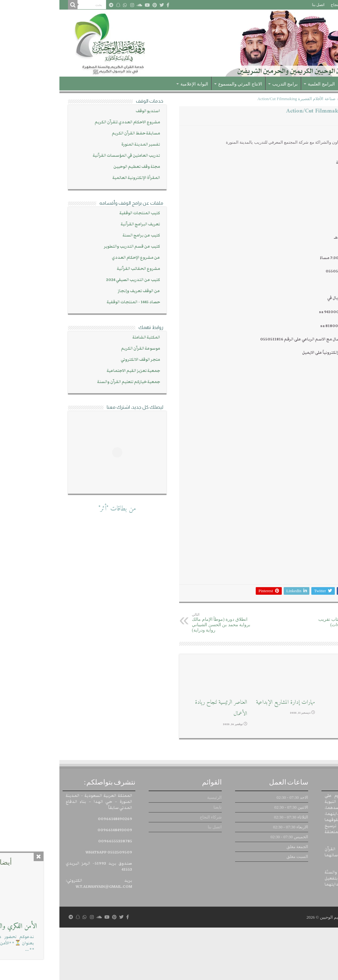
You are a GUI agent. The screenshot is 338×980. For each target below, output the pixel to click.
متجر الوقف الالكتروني (81, 360)
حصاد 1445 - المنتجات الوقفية (74, 302)
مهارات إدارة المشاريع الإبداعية (226, 754)
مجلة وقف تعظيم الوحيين (77, 167)
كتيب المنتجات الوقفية (80, 213)
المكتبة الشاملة (87, 337)
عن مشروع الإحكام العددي (77, 258)
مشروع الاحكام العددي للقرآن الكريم (68, 122)
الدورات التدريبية (295, 99)
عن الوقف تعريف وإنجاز (80, 291)
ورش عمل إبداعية (306, 754)
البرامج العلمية (262, 84)
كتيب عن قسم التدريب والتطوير (73, 247)
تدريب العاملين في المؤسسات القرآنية (67, 156)
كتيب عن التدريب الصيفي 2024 (74, 280)
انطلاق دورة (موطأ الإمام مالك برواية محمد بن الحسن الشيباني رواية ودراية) (165, 675)
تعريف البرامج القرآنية (81, 224)
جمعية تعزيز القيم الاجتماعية (74, 371)
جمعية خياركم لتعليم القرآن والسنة (69, 382)
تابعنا (303, 5)
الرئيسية (320, 5)
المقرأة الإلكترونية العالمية (77, 178)
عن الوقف (297, 84)
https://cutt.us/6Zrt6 (296, 366)
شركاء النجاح (282, 5)
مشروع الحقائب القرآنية (79, 269)
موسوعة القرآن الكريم (81, 349)
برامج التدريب (226, 84)
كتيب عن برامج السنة (82, 235)
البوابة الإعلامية (135, 84)
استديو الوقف (88, 111)
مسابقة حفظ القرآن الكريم (77, 133)
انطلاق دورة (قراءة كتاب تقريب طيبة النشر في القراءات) (284, 672)
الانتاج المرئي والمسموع (181, 84)
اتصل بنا (259, 5)
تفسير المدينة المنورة (81, 144)
